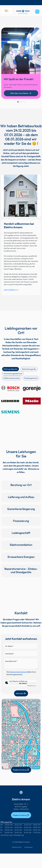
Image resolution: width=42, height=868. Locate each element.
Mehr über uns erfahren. (21, 93)
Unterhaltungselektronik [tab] (13, 374)
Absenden (21, 693)
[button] (18, 102)
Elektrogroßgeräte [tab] (11, 369)
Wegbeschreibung (21, 770)
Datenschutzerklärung (18, 672)
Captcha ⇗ (32, 686)
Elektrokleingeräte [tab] (29, 369)
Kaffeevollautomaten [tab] (12, 378)
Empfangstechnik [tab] (31, 378)
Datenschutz (17, 847)
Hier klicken (23, 683)
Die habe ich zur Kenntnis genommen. (21, 673)
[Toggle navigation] (37, 12)
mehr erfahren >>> (11, 290)
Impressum (29, 847)
